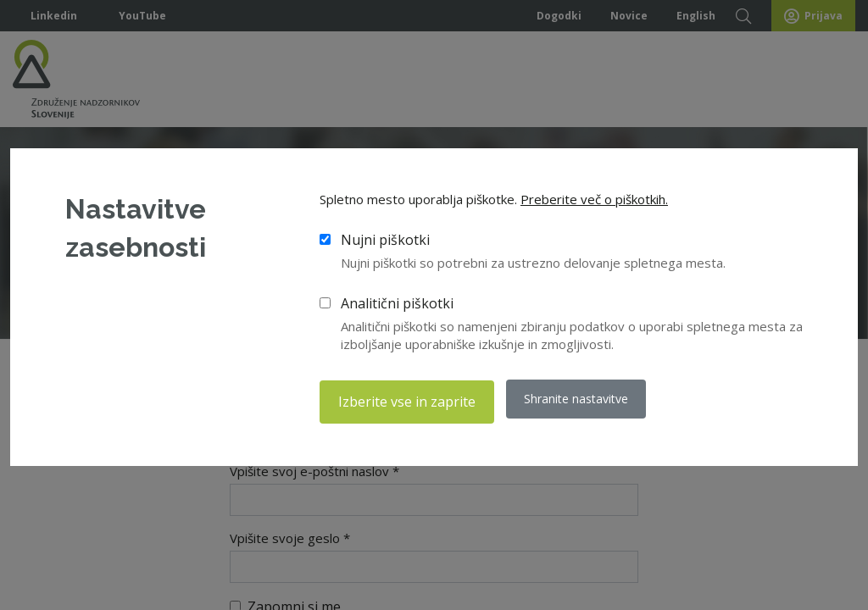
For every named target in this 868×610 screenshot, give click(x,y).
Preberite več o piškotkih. (594, 202)
